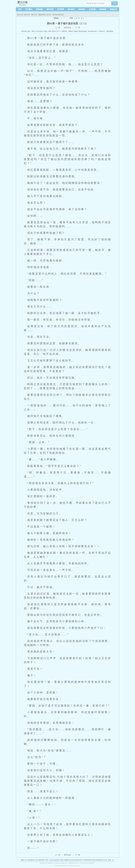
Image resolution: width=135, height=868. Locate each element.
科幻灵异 (71, 9)
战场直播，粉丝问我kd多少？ (90, 31)
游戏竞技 (82, 9)
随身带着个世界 (43, 860)
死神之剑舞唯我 (65, 860)
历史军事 (61, 9)
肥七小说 (20, 15)
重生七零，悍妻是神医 (38, 15)
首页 (20, 9)
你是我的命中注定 (33, 860)
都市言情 (50, 9)
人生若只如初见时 (54, 860)
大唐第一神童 (47, 31)
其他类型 (103, 9)
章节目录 (67, 28)
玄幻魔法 (29, 9)
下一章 (77, 28)
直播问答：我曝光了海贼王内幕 (71, 31)
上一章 (58, 28)
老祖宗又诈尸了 (56, 31)
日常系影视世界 (87, 860)
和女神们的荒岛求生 (76, 860)
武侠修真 (39, 9)
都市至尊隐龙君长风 (99, 860)
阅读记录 (113, 9)
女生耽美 (92, 9)
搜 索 (114, 3)
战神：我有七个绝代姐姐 (35, 31)
